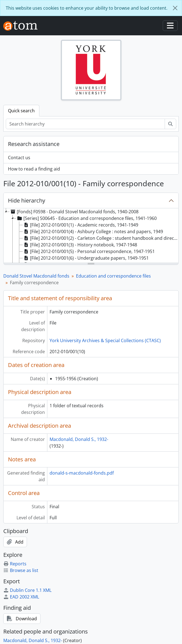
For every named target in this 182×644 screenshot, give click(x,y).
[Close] (175, 8)
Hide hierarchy (27, 200)
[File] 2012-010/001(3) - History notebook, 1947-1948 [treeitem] (80, 245)
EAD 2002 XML (21, 597)
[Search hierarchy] (85, 124)
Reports (15, 564)
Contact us (19, 158)
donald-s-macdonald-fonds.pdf (82, 473)
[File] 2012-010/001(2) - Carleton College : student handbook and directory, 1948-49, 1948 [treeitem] (101, 238)
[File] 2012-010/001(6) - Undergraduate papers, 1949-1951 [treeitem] (86, 258)
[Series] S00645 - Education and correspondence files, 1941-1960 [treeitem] (86, 218)
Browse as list (21, 570)
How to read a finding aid (34, 169)
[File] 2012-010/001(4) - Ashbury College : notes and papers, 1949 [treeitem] (93, 231)
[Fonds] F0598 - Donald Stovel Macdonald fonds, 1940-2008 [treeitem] (74, 212)
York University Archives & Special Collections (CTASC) (105, 340)
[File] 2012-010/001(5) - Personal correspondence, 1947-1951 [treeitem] (89, 251)
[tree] (91, 236)
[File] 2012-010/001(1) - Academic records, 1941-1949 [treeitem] (81, 225)
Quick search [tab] (21, 111)
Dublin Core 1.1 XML (27, 590)
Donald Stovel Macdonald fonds (36, 276)
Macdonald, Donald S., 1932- (79, 439)
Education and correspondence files (113, 276)
